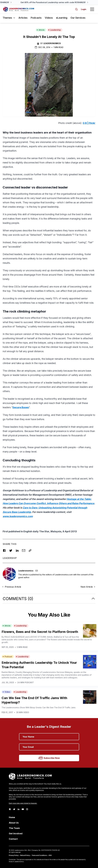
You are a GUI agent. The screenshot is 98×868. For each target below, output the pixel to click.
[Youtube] (23, 809)
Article (41, 30)
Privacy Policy (14, 855)
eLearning (62, 18)
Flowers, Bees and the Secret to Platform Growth (40, 632)
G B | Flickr (89, 123)
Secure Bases (21, 407)
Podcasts (36, 18)
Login (84, 9)
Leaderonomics (52, 43)
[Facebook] (10, 809)
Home (12, 817)
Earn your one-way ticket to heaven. (23, 803)
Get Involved (16, 833)
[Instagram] (27, 809)
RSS (50, 855)
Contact (13, 839)
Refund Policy (25, 855)
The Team (14, 828)
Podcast (7, 657)
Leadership (54, 30)
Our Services (78, 18)
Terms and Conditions (39, 855)
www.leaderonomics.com (18, 516)
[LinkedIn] (19, 809)
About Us (14, 823)
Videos (49, 18)
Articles (23, 18)
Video (6, 692)
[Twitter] (14, 809)
